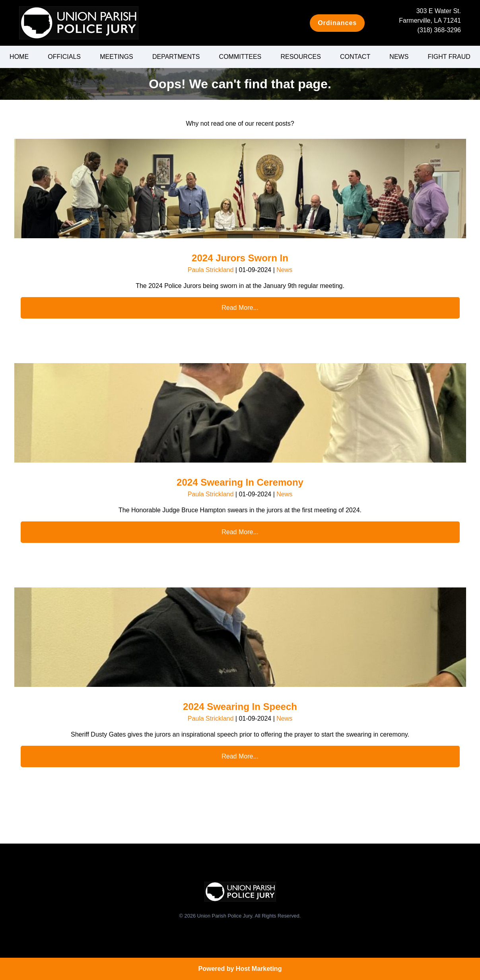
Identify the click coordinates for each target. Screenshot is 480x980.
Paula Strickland (211, 270)
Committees (240, 57)
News (399, 57)
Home (19, 57)
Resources (300, 57)
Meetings (117, 57)
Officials (64, 57)
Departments (176, 57)
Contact (355, 57)
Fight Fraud (449, 57)
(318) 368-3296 (439, 30)
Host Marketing (259, 969)
